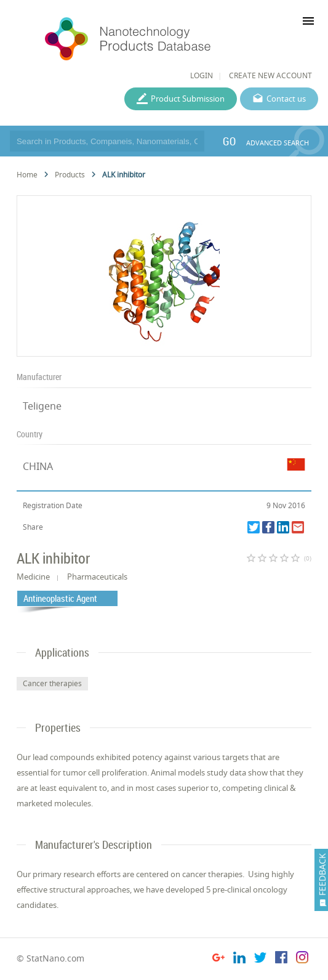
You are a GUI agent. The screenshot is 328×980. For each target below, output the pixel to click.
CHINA (38, 466)
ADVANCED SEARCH (278, 143)
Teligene (42, 406)
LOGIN (202, 75)
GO (229, 141)
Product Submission (188, 99)
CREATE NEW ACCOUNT (270, 75)
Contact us (286, 99)
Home (27, 175)
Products (70, 175)
